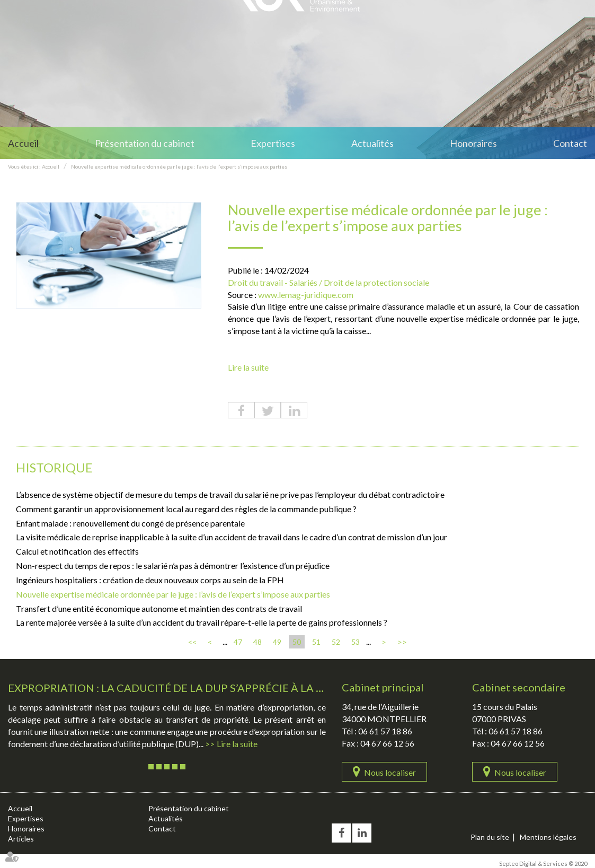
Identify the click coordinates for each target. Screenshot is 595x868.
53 (356, 642)
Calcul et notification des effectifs (77, 551)
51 (316, 642)
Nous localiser (390, 772)
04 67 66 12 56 (387, 743)
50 (297, 642)
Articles (21, 839)
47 (238, 642)
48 (257, 642)
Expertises (273, 143)
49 (277, 642)
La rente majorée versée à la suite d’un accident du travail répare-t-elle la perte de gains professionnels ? (202, 622)
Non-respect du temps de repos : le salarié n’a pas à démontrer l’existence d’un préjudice (173, 565)
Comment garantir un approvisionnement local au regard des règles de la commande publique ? (186, 509)
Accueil (23, 143)
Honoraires (473, 143)
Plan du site (490, 837)
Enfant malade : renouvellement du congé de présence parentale (130, 523)
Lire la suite (248, 367)
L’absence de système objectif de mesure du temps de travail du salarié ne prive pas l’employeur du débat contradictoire (230, 494)
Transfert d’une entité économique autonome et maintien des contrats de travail (159, 608)
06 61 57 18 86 (385, 731)
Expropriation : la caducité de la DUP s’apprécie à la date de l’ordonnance (228, 688)
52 (336, 642)
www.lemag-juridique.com (306, 295)
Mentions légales (548, 837)
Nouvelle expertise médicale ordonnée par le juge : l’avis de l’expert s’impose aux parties (179, 166)
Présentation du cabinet (145, 143)
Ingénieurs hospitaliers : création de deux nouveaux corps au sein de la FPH (150, 580)
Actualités (372, 143)
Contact (570, 143)
